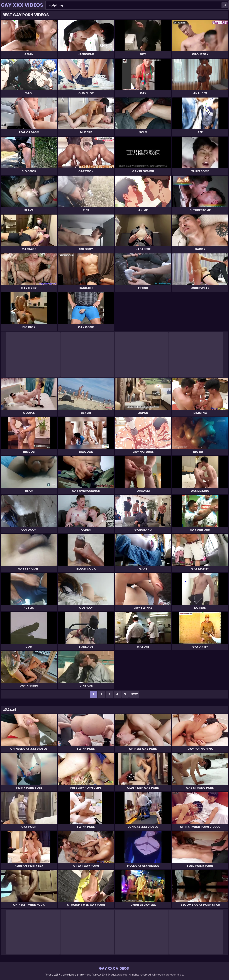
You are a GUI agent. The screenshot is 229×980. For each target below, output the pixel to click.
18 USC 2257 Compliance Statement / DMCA (73, 975)
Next (134, 694)
